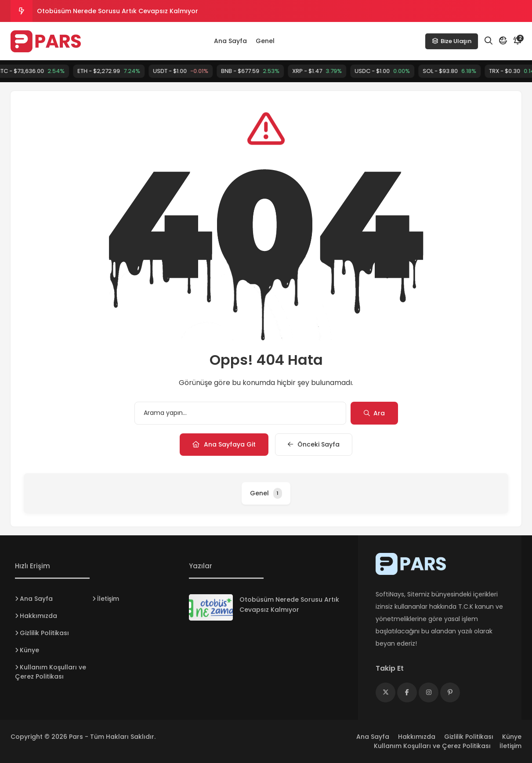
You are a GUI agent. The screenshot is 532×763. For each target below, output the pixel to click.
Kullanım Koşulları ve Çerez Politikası (51, 672)
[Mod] (503, 41)
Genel (265, 41)
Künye (29, 650)
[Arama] (489, 41)
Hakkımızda (38, 616)
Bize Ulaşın (452, 41)
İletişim (108, 599)
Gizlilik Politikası (44, 633)
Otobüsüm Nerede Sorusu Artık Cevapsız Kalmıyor (118, 11)
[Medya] (385, 692)
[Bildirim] (518, 41)
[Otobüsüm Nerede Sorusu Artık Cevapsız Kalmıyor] (211, 607)
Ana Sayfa (230, 41)
